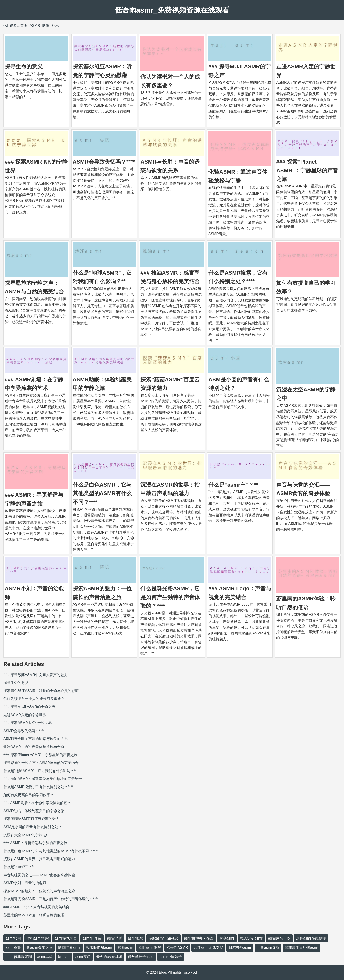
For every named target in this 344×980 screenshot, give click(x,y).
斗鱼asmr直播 (268, 947)
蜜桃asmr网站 (38, 938)
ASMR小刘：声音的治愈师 (25, 883)
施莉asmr (125, 947)
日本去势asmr (240, 947)
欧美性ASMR (177, 947)
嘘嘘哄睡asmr (69, 947)
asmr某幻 (83, 957)
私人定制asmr (251, 938)
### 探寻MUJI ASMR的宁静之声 (29, 707)
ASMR (35, 26)
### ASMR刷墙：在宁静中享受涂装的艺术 (37, 803)
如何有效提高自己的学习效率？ (29, 795)
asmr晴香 (115, 938)
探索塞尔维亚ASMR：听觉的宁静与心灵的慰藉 (41, 691)
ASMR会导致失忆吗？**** (104, 162)
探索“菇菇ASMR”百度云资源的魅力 (31, 819)
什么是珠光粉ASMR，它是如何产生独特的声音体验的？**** (170, 597)
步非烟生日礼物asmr (301, 947)
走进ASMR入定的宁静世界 (25, 715)
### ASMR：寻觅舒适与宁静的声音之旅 (35, 843)
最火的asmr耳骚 (109, 957)
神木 (55, 26)
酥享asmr (227, 938)
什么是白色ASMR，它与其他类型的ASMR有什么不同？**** (102, 493)
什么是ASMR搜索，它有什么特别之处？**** (38, 787)
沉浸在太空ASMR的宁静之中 (27, 835)
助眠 (46, 26)
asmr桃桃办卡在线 (199, 938)
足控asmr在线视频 (311, 938)
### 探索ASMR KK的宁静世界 (28, 723)
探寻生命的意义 (24, 66)
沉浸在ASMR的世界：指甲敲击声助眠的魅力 (39, 859)
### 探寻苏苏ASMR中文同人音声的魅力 (35, 675)
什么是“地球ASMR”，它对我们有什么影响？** (40, 771)
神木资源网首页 (15, 26)
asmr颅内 (13, 938)
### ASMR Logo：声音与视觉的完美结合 (36, 907)
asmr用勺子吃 (279, 938)
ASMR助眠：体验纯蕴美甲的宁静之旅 (34, 811)
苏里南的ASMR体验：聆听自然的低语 (34, 915)
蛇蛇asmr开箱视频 (163, 938)
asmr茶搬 (13, 947)
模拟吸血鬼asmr (99, 947)
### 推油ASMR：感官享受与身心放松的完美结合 (43, 779)
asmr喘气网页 (66, 938)
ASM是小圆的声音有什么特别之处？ (33, 827)
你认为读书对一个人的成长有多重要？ (34, 699)
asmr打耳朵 (92, 938)
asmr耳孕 (45, 957)
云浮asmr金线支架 (208, 947)
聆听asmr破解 (150, 947)
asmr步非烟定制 (19, 957)
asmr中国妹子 (171, 957)
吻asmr (64, 957)
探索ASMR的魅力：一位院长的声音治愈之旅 (39, 891)
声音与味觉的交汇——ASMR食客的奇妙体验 (39, 875)
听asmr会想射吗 (40, 947)
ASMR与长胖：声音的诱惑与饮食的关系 (36, 739)
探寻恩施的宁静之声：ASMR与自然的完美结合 (41, 763)
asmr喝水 (136, 938)
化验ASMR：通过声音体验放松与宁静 (34, 747)
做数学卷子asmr (141, 957)
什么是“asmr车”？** (233, 485)
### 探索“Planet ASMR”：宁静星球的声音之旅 (307, 170)
